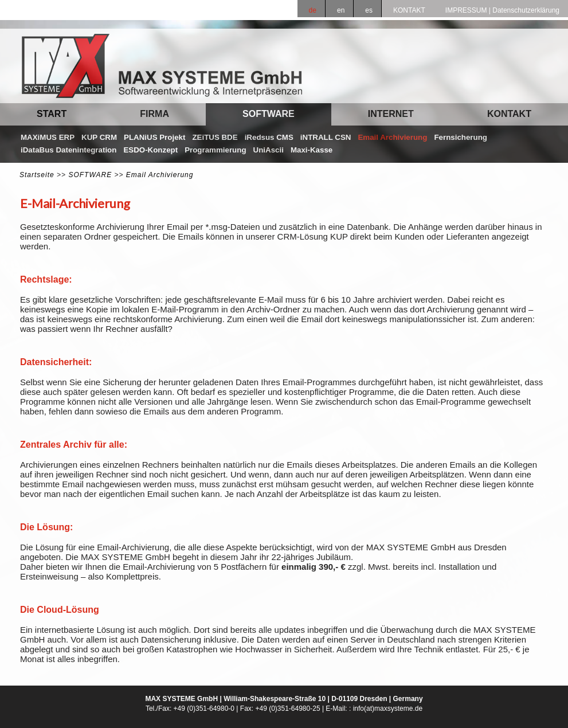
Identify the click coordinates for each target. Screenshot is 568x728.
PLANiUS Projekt (154, 137)
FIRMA (154, 114)
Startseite (37, 175)
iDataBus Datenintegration (68, 150)
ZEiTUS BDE (215, 137)
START (52, 114)
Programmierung (215, 150)
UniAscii (269, 150)
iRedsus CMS (269, 137)
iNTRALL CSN (326, 137)
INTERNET (391, 114)
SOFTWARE (269, 114)
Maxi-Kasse (312, 150)
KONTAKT (509, 114)
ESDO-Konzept (150, 150)
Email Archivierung (392, 137)
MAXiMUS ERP (48, 137)
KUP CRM (99, 137)
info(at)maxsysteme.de (388, 709)
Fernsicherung (461, 137)
